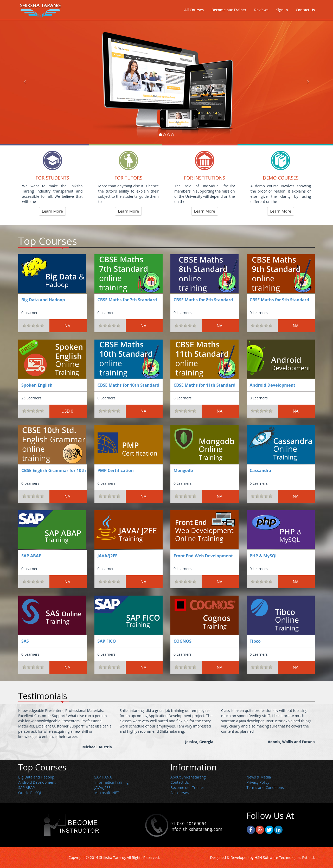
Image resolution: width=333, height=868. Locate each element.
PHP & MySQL (264, 556)
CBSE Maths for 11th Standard (204, 385)
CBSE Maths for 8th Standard (203, 300)
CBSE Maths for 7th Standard (127, 300)
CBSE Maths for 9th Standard (280, 300)
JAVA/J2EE (108, 556)
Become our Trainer (229, 12)
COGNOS (182, 641)
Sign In (282, 12)
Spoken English (37, 385)
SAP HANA (103, 777)
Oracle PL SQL (30, 793)
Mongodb (183, 470)
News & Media (259, 777)
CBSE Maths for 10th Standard (129, 385)
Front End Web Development (203, 556)
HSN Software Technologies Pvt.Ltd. (285, 857)
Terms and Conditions (265, 787)
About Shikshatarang (188, 777)
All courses (180, 793)
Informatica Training (112, 782)
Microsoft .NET (107, 793)
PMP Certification (116, 470)
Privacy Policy (258, 782)
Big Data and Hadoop (43, 300)
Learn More (52, 211)
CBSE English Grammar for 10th (54, 470)
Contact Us (305, 12)
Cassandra (261, 470)
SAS (25, 641)
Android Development (273, 385)
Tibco (255, 641)
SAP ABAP (31, 556)
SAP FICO (107, 641)
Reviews (261, 12)
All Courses (194, 12)
